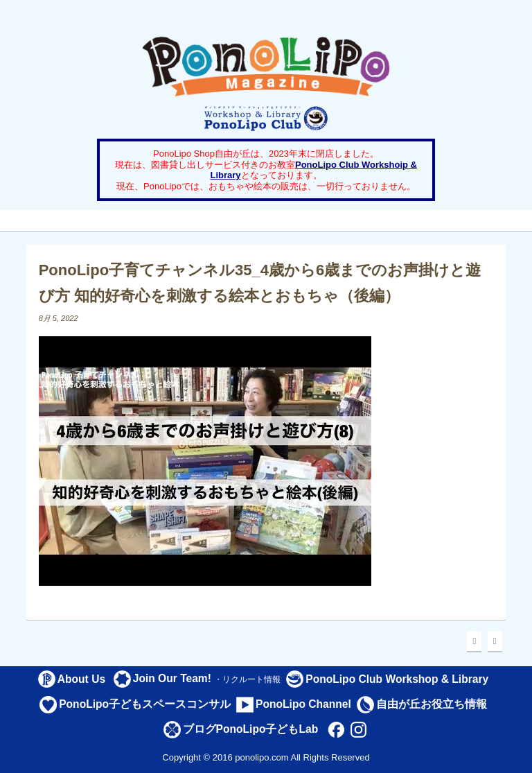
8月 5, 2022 (59, 318)
